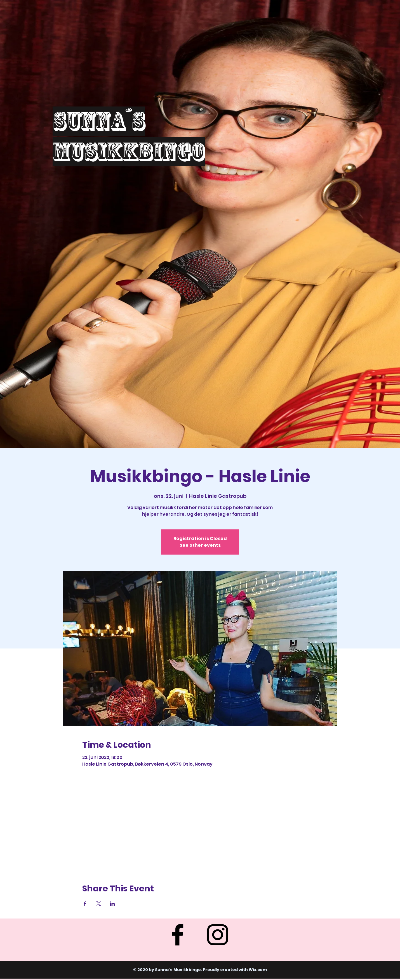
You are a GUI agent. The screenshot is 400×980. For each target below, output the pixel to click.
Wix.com (258, 970)
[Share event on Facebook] (85, 904)
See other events (200, 545)
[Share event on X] (99, 904)
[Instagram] (218, 935)
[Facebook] (178, 935)
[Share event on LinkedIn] (112, 904)
